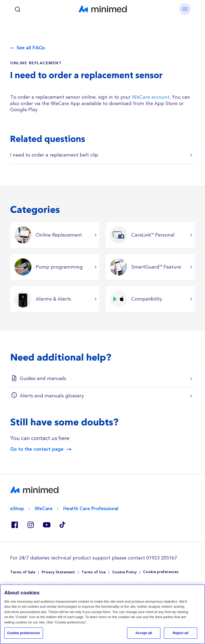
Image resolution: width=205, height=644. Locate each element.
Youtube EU (46, 525)
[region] (102, 614)
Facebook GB (14, 525)
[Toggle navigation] (185, 9)
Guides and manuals (43, 379)
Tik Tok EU (62, 525)
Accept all (144, 633)
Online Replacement (36, 63)
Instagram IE (30, 525)
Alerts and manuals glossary (52, 396)
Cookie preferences (161, 572)
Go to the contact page (37, 449)
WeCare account (151, 97)
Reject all (180, 633)
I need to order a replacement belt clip (54, 155)
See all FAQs (31, 48)
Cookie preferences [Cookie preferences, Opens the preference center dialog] (24, 633)
